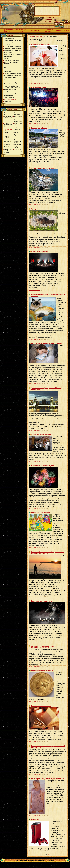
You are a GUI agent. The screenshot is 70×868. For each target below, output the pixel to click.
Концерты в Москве (38, 87)
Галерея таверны (35, 31)
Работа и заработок (17, 129)
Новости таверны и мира (21, 31)
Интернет (17, 116)
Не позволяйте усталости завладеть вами (47, 343)
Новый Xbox (36, 820)
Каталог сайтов (39, 36)
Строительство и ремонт (9, 117)
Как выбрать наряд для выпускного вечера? (48, 779)
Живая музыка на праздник (41, 435)
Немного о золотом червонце (42, 671)
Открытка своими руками (41, 44)
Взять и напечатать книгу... (41, 706)
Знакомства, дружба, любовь (8, 151)
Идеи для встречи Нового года (43, 209)
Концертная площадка (49, 31)
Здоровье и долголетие (18, 150)
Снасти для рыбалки (39, 128)
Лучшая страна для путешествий (43, 168)
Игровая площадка (63, 31)
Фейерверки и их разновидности (43, 466)
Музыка (17, 135)
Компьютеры (8, 120)
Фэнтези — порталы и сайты (7, 136)
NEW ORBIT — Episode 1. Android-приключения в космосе (44, 647)
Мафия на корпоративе (40, 252)
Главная (31, 36)
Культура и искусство (17, 120)
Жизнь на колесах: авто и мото (19, 141)
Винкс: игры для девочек (41, 513)
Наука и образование (8, 124)
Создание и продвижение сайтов (18, 146)
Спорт (6, 133)
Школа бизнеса (7, 140)
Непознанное (18, 123)
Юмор (16, 133)
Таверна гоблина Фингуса (7, 31)
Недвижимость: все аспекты (19, 113)
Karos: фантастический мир (41, 601)
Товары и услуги (7, 145)
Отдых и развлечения (8, 129)
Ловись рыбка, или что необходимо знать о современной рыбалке (47, 553)
